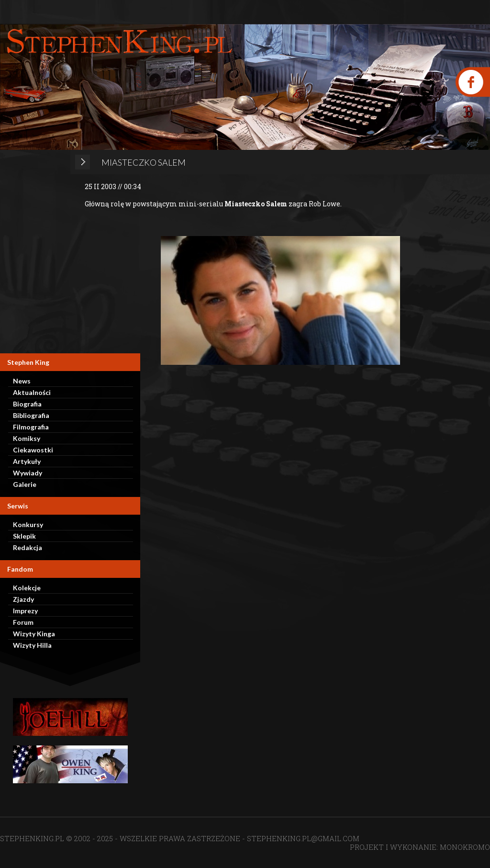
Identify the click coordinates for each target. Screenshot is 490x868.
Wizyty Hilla (32, 645)
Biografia (27, 404)
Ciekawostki (33, 450)
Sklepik (24, 536)
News (22, 381)
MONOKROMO (465, 847)
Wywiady (28, 473)
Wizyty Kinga (34, 634)
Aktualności (32, 392)
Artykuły (27, 461)
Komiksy (27, 438)
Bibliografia (31, 415)
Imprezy (25, 611)
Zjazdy (23, 599)
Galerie (25, 484)
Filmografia (31, 427)
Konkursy (28, 524)
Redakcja (28, 547)
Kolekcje (27, 588)
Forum (23, 622)
